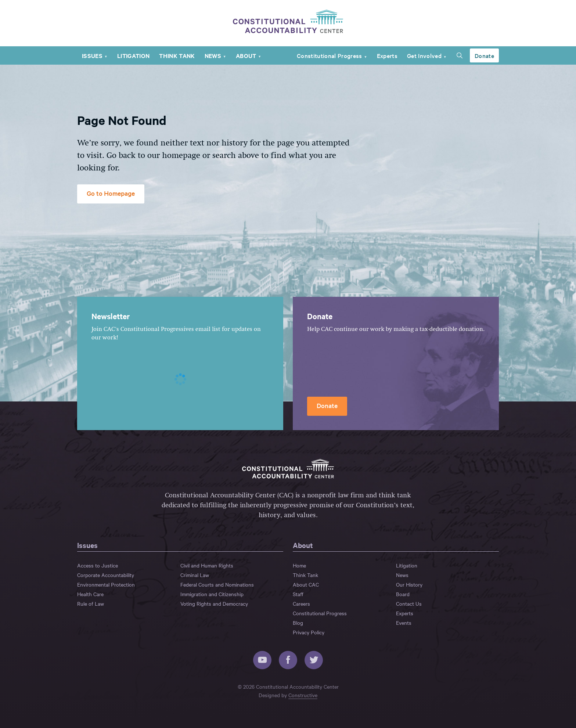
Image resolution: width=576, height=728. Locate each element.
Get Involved (424, 55)
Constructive (303, 695)
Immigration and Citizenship (212, 594)
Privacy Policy (309, 632)
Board (403, 594)
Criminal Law (195, 575)
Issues (92, 55)
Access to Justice (98, 565)
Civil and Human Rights (207, 565)
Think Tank (177, 55)
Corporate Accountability (106, 575)
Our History (409, 584)
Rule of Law (91, 603)
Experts (387, 55)
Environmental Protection (106, 584)
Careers (301, 603)
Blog (298, 623)
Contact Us (409, 603)
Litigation (133, 55)
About (246, 55)
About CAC (306, 584)
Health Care (90, 594)
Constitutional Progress (330, 55)
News (213, 55)
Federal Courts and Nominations (217, 584)
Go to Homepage (111, 193)
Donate (484, 55)
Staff (298, 594)
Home (299, 565)
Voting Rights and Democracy (214, 603)
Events (404, 623)
